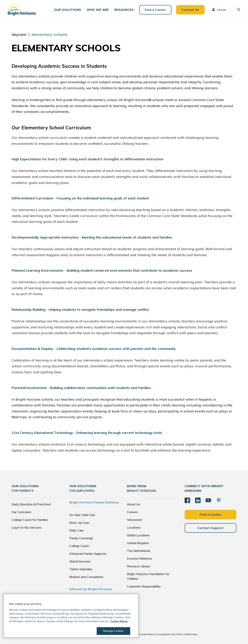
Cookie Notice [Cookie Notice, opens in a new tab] (119, 621)
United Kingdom (138, 543)
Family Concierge (81, 538)
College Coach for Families (30, 520)
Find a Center (155, 10)
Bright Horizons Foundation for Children (148, 576)
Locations (134, 527)
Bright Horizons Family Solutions (94, 502)
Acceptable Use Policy (170, 634)
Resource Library (139, 566)
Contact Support (211, 528)
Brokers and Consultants (86, 577)
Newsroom (135, 520)
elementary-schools (50, 34)
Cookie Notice (147, 634)
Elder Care (77, 530)
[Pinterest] (219, 500)
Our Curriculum (21, 512)
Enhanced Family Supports (88, 554)
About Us (133, 504)
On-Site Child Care (82, 515)
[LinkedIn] (198, 500)
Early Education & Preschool (31, 504)
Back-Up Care (79, 523)
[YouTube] (208, 500)
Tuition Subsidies (81, 569)
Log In (218, 9)
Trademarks (191, 634)
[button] (68, 10)
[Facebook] (187, 500)
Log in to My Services (27, 527)
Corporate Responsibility (144, 586)
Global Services (80, 561)
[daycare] (19, 34)
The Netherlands (139, 551)
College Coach (79, 546)
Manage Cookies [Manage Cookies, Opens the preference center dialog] (114, 631)
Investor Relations (139, 558)
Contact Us (190, 10)
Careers (132, 512)
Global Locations (138, 535)
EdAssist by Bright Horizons (91, 589)
